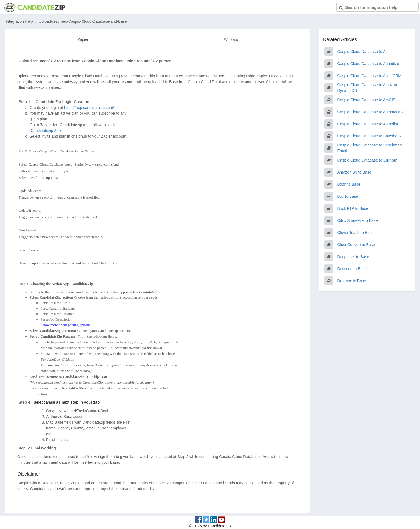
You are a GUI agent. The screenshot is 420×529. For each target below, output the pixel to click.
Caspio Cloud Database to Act (363, 52)
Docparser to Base (353, 257)
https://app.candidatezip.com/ (89, 107)
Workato (231, 39)
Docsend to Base (352, 269)
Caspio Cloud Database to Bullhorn (367, 160)
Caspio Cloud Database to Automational (371, 112)
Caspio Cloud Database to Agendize (368, 64)
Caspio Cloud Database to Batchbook (369, 136)
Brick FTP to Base (353, 208)
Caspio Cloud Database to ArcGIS (367, 100)
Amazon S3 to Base (354, 172)
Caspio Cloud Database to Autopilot (368, 124)
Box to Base (348, 196)
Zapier (83, 39)
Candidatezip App (46, 130)
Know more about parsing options (65, 325)
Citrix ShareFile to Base (358, 220)
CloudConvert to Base (356, 245)
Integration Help (19, 21)
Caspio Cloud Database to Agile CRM (369, 76)
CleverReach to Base (356, 233)
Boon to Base (349, 184)
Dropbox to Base (352, 281)
